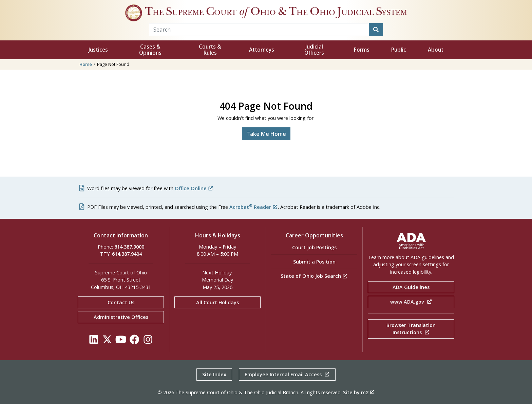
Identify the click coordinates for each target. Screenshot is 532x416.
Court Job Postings (314, 259)
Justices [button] (98, 62)
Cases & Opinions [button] (150, 62)
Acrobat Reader (254, 219)
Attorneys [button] (262, 62)
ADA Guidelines (411, 299)
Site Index (214, 386)
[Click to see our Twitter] (107, 353)
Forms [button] (362, 62)
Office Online (194, 200)
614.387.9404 (127, 266)
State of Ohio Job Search (314, 288)
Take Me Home (266, 146)
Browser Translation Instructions (411, 341)
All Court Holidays (217, 314)
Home (86, 76)
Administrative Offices (121, 329)
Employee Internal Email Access (287, 386)
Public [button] (399, 62)
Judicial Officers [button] (314, 62)
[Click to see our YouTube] (121, 353)
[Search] (376, 41)
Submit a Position (314, 274)
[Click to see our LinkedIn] (94, 353)
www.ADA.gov (411, 314)
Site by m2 (359, 404)
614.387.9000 (129, 259)
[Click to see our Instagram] (148, 353)
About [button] (436, 62)
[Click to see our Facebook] (134, 353)
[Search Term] (259, 41)
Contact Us (121, 314)
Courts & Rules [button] (210, 62)
